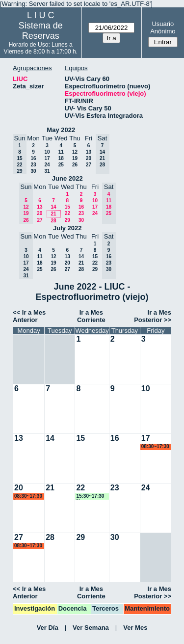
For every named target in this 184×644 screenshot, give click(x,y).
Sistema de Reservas (41, 31)
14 (53, 207)
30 (33, 171)
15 (67, 207)
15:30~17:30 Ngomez (90, 496)
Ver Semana (91, 628)
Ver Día (48, 628)
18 (61, 158)
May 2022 (61, 130)
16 (33, 158)
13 (89, 152)
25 (61, 165)
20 (89, 158)
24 (47, 165)
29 (67, 220)
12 (75, 152)
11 (61, 152)
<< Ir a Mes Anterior (29, 316)
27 (89, 165)
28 (53, 221)
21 (53, 214)
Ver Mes (135, 628)
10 (47, 152)
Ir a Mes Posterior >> (153, 316)
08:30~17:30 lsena (155, 447)
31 (47, 171)
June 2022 (67, 178)
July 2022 (67, 228)
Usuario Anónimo (163, 27)
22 (67, 213)
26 (75, 165)
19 (75, 158)
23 (33, 165)
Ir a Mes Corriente (91, 316)
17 (47, 158)
